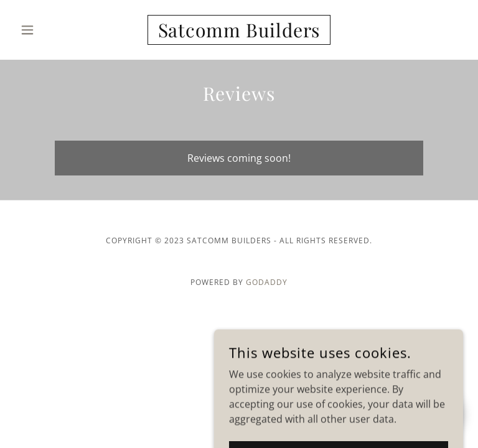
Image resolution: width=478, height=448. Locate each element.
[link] (239, 34)
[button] (49, 30)
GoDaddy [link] (267, 282)
